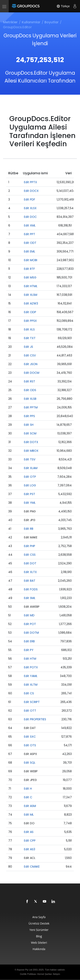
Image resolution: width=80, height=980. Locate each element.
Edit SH (29, 425)
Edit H (28, 789)
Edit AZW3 (31, 303)
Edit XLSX (30, 208)
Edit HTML (31, 286)
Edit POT (30, 624)
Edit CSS (30, 555)
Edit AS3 (30, 849)
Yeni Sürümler (39, 930)
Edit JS (29, 347)
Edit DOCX (31, 191)
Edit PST (30, 494)
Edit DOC (30, 217)
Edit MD (29, 615)
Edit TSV (30, 459)
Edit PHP (30, 546)
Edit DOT (30, 563)
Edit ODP (30, 312)
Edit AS (29, 832)
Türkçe (63, 6)
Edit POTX (31, 667)
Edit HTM (30, 659)
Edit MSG (30, 277)
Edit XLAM (31, 468)
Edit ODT (30, 243)
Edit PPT (30, 234)
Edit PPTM (31, 407)
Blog (39, 936)
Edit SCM (30, 433)
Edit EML (30, 251)
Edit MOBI (31, 260)
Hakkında (39, 949)
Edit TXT (30, 338)
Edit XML (30, 225)
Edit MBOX (31, 451)
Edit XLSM (31, 295)
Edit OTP (30, 477)
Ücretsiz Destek (39, 923)
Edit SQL (30, 763)
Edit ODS (30, 390)
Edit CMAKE (32, 867)
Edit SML (30, 598)
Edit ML (29, 815)
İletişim (56, 974)
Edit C (28, 797)
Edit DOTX (31, 442)
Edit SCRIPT (32, 702)
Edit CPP (30, 841)
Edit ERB (29, 641)
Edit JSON (31, 364)
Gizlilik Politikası (28, 974)
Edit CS (29, 693)
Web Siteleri (39, 943)
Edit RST (30, 381)
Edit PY (29, 650)
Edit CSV (30, 355)
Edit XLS (29, 329)
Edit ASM (30, 806)
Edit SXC (30, 737)
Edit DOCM (32, 373)
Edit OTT (30, 711)
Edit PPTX (30, 182)
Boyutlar (51, 22)
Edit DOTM (31, 633)
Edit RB (29, 529)
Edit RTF (29, 269)
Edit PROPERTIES (35, 719)
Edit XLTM (31, 685)
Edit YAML (31, 676)
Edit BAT (30, 581)
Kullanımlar (31, 22)
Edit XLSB (30, 399)
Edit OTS (30, 745)
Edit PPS (29, 416)
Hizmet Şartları (45, 974)
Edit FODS (31, 589)
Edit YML (30, 503)
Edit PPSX (30, 321)
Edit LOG (30, 485)
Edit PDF (30, 199)
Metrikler (10, 22)
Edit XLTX (30, 572)
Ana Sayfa (39, 917)
